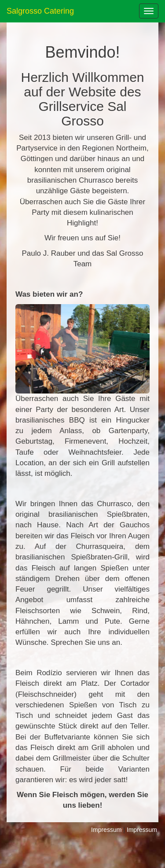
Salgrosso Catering (40, 11)
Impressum (106, 830)
